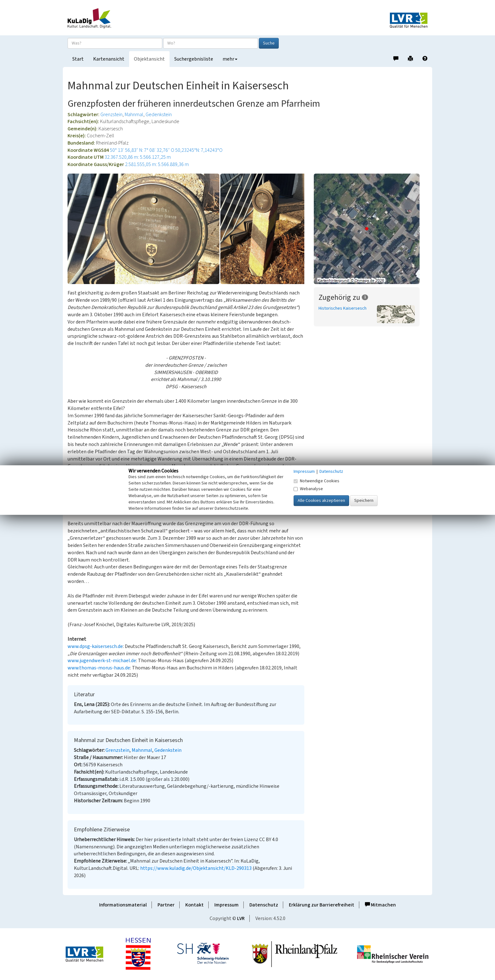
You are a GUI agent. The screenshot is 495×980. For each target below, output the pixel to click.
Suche (269, 43)
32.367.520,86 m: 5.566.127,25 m (138, 157)
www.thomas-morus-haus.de (99, 668)
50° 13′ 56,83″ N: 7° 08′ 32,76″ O (142, 150)
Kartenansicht (109, 59)
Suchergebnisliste (194, 59)
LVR (241, 918)
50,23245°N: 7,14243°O (199, 150)
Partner (166, 905)
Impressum (227, 905)
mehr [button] (230, 59)
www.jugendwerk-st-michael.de (102, 661)
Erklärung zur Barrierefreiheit (322, 905)
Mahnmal (134, 115)
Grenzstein (111, 115)
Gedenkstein (159, 115)
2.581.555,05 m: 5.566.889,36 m (157, 164)
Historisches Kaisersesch (343, 308)
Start (78, 59)
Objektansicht (149, 59)
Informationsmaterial (123, 905)
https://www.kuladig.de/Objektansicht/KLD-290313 (196, 868)
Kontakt (194, 905)
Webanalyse (308, 489)
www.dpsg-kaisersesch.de (95, 646)
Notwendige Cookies (316, 481)
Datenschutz (264, 905)
